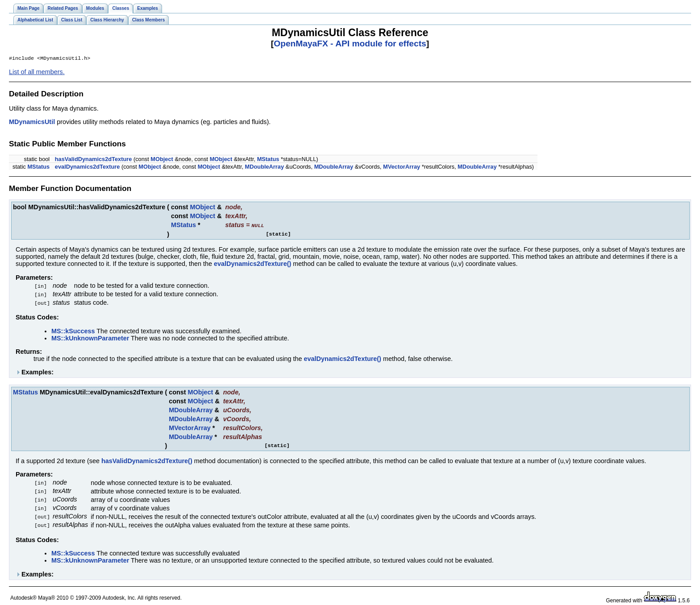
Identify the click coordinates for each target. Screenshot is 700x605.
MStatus (268, 160)
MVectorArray (402, 168)
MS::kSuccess (73, 330)
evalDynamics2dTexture (87, 168)
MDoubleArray (265, 168)
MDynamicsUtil (32, 123)
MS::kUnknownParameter (90, 337)
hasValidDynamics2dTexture (94, 160)
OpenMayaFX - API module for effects (350, 44)
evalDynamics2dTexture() (252, 264)
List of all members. (37, 73)
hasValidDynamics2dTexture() (147, 460)
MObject (162, 160)
